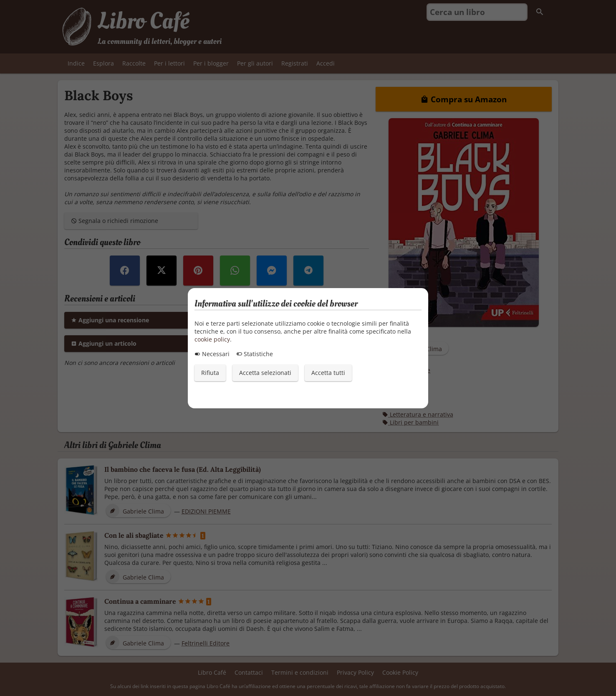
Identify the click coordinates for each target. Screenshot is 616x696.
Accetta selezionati (265, 373)
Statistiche (255, 354)
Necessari (212, 354)
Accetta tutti (328, 373)
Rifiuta (210, 373)
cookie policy (212, 339)
